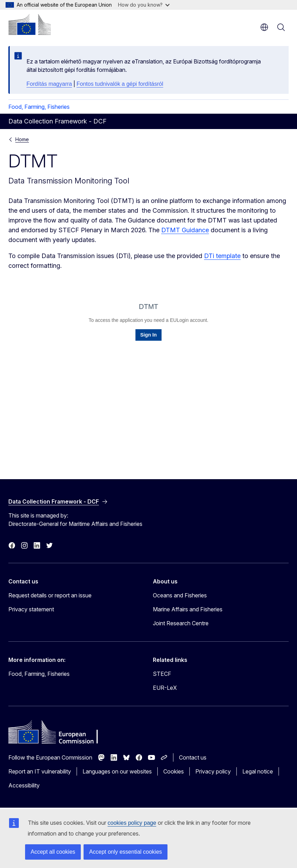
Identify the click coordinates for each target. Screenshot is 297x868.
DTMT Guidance (185, 230)
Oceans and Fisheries (180, 595)
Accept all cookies (53, 852)
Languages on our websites (117, 771)
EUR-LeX (165, 688)
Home (22, 139)
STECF (162, 674)
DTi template (222, 256)
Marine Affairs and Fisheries (188, 609)
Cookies (174, 771)
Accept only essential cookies (126, 852)
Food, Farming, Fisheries (39, 107)
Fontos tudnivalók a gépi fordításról (120, 84)
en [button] (264, 27)
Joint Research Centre (181, 623)
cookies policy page (132, 823)
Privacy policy (213, 771)
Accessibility (24, 785)
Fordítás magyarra (49, 84)
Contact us (193, 757)
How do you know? (144, 5)
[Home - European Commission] (30, 24)
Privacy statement (31, 609)
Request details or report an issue (50, 595)
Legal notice (258, 771)
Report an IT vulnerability (40, 771)
